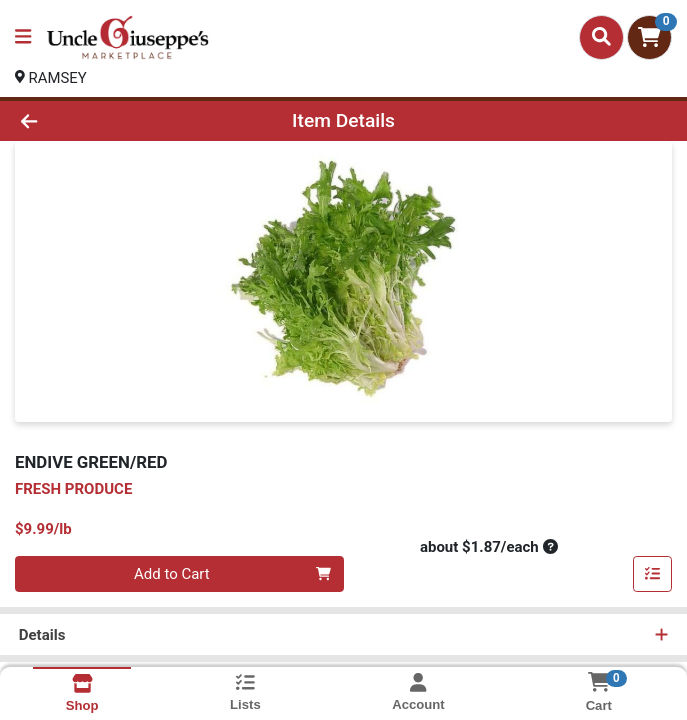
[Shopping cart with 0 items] (649, 37)
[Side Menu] (23, 37)
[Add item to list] (653, 575)
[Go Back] (97, 121)
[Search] (601, 37)
